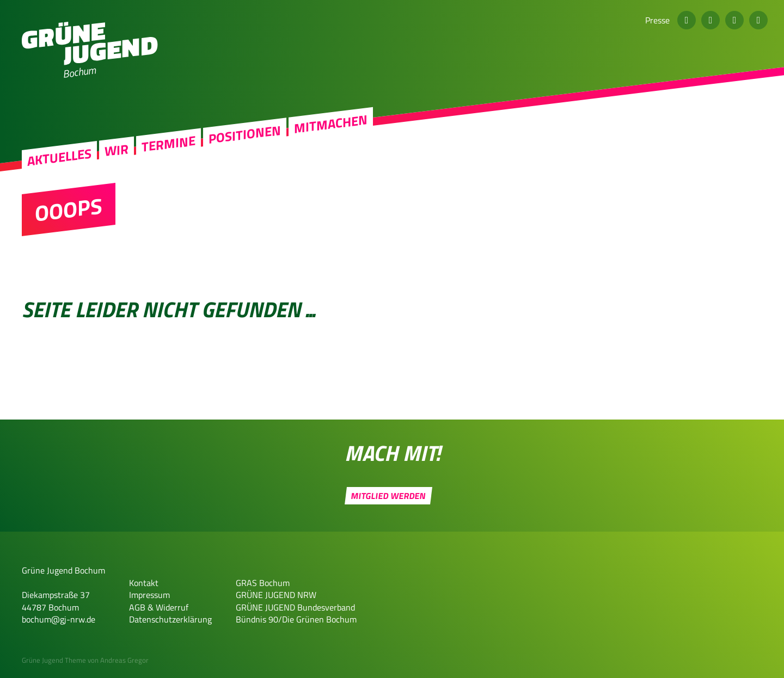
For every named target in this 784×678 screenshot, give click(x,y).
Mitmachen (331, 124)
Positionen (245, 134)
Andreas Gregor (124, 660)
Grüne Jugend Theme (54, 660)
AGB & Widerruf (159, 607)
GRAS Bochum (263, 583)
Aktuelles (59, 157)
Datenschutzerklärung (170, 619)
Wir (117, 150)
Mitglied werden (388, 496)
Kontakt (144, 583)
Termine (169, 144)
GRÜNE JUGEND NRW (276, 595)
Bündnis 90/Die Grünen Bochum (296, 619)
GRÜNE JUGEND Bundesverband (295, 607)
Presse (657, 20)
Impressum (149, 595)
